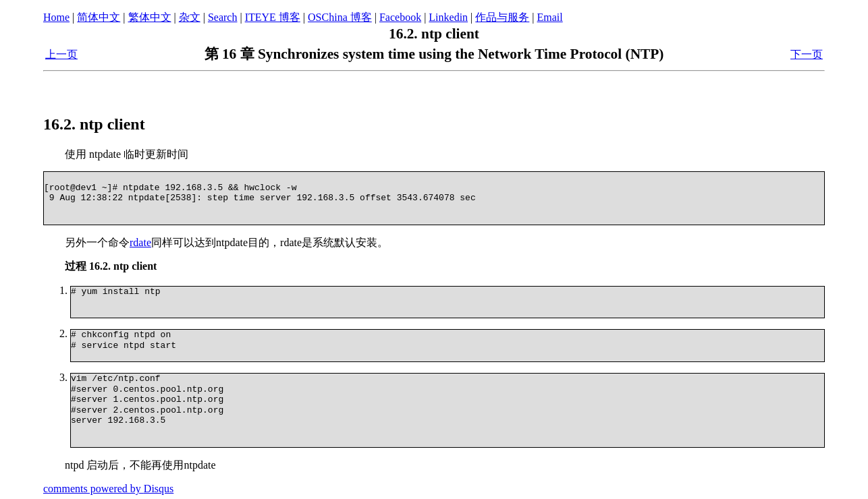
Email (550, 17)
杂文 (190, 17)
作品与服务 (502, 17)
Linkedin (448, 17)
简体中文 (99, 17)
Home (56, 17)
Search (223, 17)
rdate (140, 242)
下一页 (807, 54)
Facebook (400, 17)
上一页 (61, 54)
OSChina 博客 (340, 17)
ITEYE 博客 (273, 17)
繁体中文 (150, 17)
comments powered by (108, 487)
